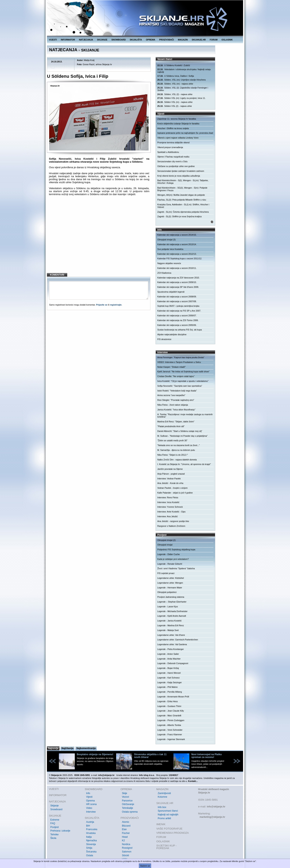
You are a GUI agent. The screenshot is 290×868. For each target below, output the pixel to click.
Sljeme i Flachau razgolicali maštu (173, 157)
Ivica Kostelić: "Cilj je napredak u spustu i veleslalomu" (183, 381)
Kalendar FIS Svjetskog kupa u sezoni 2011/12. (180, 259)
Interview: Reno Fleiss (168, 497)
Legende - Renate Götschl (170, 564)
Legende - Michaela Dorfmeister (172, 611)
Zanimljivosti (164, 793)
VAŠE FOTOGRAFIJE (169, 829)
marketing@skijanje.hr (212, 817)
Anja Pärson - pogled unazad (171, 474)
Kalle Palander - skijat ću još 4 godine (175, 493)
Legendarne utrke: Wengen (170, 583)
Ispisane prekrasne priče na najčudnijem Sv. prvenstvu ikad (185, 133)
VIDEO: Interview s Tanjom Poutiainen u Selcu (179, 362)
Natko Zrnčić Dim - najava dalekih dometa (177, 460)
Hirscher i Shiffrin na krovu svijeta (173, 128)
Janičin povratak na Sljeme (170, 469)
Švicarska (91, 852)
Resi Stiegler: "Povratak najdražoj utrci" (176, 400)
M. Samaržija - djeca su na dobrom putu (176, 450)
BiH (88, 826)
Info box (162, 807)
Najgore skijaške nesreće (169, 263)
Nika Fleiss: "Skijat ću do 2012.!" (173, 455)
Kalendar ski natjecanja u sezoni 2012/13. (177, 254)
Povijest (54, 827)
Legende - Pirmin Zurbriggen (171, 720)
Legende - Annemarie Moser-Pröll (173, 697)
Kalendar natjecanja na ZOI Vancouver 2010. (178, 278)
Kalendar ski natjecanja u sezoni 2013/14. (177, 244)
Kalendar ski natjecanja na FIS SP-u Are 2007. (179, 311)
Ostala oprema (130, 812)
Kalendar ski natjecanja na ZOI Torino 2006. (178, 320)
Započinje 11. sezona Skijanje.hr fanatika (177, 119)
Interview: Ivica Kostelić (168, 502)
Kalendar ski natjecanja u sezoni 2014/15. (177, 235)
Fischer (126, 833)
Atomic (126, 822)
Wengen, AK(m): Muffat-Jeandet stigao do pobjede (181, 195)
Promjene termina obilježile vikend (173, 143)
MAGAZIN (183, 40)
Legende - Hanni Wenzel (169, 673)
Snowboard (56, 809)
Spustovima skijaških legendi (171, 292)
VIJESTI (53, 40)
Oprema (90, 801)
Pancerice (127, 801)
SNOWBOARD (119, 40)
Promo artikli (164, 818)
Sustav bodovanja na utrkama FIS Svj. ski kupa (180, 330)
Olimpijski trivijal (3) (166, 240)
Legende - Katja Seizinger (170, 682)
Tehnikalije (127, 808)
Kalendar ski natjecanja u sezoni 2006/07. (177, 316)
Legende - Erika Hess (167, 701)
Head (125, 837)
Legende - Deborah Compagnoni (173, 663)
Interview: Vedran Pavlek (169, 479)
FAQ (53, 823)
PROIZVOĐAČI (166, 40)
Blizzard (126, 826)
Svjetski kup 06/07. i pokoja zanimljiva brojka (178, 306)
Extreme (55, 820)
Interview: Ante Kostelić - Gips (171, 512)
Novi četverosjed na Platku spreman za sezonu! (207, 756)
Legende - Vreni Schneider (170, 730)
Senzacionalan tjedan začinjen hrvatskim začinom (181, 171)
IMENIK (161, 824)
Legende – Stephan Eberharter (172, 602)
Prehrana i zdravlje (60, 831)
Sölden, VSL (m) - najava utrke (175, 84)
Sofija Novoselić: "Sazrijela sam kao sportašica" (180, 386)
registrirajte (116, 305)
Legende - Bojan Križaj (168, 668)
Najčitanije (67, 748)
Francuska (92, 829)
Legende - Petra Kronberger (171, 649)
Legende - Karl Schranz (168, 678)
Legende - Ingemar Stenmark (171, 739)
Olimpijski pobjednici (167, 592)
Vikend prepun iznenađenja (170, 147)
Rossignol (127, 848)
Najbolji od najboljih (168, 815)
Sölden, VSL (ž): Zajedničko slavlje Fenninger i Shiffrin (183, 89)
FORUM (214, 40)
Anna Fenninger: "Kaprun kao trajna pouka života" (181, 357)
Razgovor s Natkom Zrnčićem (171, 526)
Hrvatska (91, 833)
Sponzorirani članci (168, 811)
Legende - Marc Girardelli (169, 716)
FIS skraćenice (164, 339)
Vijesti (89, 797)
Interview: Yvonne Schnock (170, 507)
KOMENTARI (57, 275)
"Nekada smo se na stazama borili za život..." (179, 445)
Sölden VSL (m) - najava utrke (175, 102)
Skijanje (54, 806)
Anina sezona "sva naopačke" (171, 395)
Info (88, 793)
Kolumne (162, 797)
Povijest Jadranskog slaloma (171, 597)
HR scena (91, 804)
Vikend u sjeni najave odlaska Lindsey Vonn (178, 138)
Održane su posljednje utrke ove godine (176, 166)
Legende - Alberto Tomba (169, 725)
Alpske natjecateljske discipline (172, 334)
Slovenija (91, 844)
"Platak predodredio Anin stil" (171, 426)
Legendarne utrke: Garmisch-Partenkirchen (178, 640)
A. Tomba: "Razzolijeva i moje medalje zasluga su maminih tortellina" (185, 416)
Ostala (90, 855)
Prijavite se (102, 305)
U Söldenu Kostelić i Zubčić (174, 65)
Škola (53, 838)
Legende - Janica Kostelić (169, 621)
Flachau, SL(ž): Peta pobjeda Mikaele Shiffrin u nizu (182, 200)
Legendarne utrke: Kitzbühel (171, 578)
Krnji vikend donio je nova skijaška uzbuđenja (179, 176)
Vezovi (125, 797)
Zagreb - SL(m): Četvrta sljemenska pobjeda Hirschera (183, 212)
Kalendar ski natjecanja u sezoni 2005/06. (177, 325)
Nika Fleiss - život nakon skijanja (173, 405)
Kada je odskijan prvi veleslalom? (173, 559)
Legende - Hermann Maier (170, 588)
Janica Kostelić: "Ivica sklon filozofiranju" (176, 410)
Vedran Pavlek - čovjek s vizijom (172, 488)
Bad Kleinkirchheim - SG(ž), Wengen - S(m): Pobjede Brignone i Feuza (182, 189)
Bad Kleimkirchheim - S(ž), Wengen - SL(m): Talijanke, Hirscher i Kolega (183, 182)
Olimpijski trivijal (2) (166, 540)
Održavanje (128, 804)
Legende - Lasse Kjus (168, 607)
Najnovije (53, 748)
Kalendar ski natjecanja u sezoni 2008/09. (177, 297)
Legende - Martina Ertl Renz (171, 625)
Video (89, 808)
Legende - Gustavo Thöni (169, 706)
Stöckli (125, 855)
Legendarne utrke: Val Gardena (172, 644)
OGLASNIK (227, 40)
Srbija (89, 848)
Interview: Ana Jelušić (167, 516)
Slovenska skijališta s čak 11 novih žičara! (150, 756)
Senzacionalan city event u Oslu (172, 161)
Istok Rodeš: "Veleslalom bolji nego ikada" (177, 391)
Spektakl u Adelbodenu (168, 152)
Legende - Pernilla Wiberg (170, 692)
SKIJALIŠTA (136, 40)
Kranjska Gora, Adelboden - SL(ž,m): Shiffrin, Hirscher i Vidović (183, 206)
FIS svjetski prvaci (166, 573)
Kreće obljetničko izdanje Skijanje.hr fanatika (178, 124)
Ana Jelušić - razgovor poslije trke (173, 521)
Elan (124, 829)
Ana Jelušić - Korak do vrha (170, 483)
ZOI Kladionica (164, 273)
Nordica (126, 844)
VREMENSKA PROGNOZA (173, 833)
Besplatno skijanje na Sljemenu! (95, 754)
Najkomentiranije (86, 748)
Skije (125, 793)
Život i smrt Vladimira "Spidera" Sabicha (176, 568)
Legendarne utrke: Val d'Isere (171, 635)
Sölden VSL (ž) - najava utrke (175, 106)
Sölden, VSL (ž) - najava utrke (175, 94)
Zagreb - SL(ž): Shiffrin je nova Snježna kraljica (180, 216)
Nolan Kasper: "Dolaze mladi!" (172, 367)
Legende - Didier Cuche (169, 554)
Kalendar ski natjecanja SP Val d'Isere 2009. (178, 287)
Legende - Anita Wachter (169, 659)
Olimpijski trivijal (165, 545)
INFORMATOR (68, 40)
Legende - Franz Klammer (170, 734)
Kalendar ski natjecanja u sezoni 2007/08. (177, 301)
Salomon (127, 852)
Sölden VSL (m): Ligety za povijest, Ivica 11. (181, 98)
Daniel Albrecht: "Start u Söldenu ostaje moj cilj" (180, 431)
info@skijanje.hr (216, 807)
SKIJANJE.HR (199, 40)
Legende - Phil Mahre (167, 687)
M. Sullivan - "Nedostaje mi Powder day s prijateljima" (182, 436)
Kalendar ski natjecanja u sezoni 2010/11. (177, 268)
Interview (91, 812)
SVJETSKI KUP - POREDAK (166, 847)
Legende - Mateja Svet (168, 630)
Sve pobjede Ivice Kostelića (170, 249)
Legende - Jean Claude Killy (171, 711)
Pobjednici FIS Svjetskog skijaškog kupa (176, 550)
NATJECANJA (86, 40)
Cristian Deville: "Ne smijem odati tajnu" (176, 376)
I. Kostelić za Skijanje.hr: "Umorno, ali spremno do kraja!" (184, 464)
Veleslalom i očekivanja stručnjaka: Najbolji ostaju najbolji (184, 71)
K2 (123, 840)
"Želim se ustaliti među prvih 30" (172, 440)
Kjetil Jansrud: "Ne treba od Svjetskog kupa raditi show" (183, 372)
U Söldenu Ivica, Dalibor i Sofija (176, 76)
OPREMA (151, 40)
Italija (89, 837)
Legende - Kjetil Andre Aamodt (172, 616)
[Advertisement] (99, 238)
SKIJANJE (102, 40)
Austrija (90, 822)
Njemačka (91, 840)
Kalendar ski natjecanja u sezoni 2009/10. (177, 282)
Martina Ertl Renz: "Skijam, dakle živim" (176, 422)
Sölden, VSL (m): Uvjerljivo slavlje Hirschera (181, 80)
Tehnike (54, 835)
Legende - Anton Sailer (168, 654)
